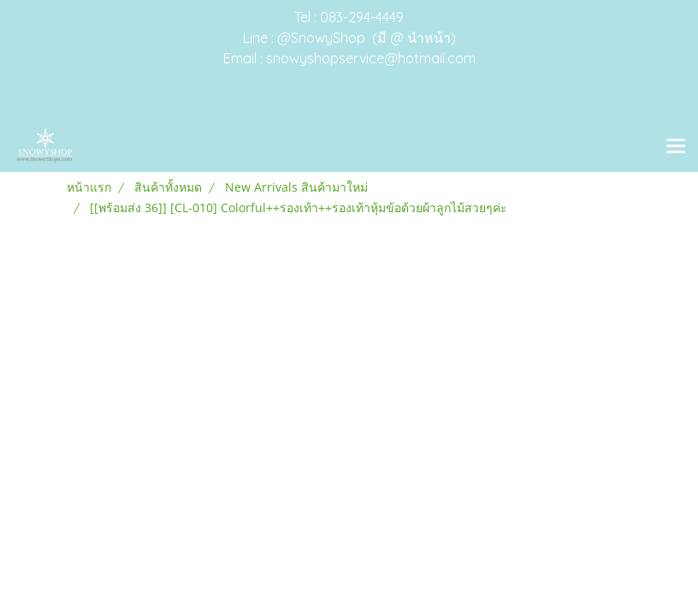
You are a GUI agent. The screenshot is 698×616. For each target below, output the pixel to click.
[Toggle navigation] (676, 147)
